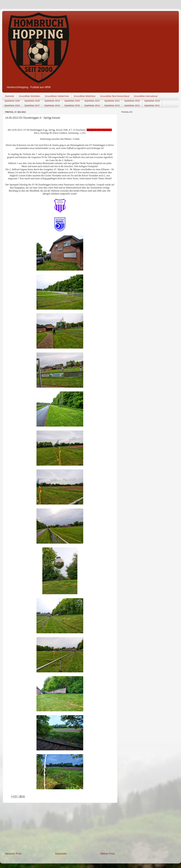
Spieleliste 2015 (72, 105)
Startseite (10, 96)
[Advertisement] (60, 827)
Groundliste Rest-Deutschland (115, 96)
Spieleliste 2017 (32, 105)
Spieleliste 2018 (12, 105)
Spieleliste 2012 (132, 105)
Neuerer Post (13, 854)
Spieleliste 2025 (32, 101)
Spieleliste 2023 (72, 101)
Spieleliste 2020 (132, 101)
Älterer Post (107, 854)
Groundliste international (146, 96)
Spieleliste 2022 (92, 101)
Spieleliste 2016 (52, 105)
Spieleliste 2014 (92, 105)
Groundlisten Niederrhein (57, 96)
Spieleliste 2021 (112, 101)
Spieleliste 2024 (52, 101)
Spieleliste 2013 (112, 105)
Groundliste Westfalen (29, 96)
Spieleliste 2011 (152, 105)
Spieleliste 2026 (12, 101)
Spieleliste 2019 (152, 101)
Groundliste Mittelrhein (85, 96)
